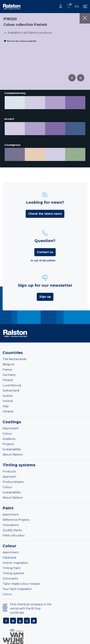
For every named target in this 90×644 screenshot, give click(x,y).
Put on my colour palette (22, 41)
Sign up (45, 292)
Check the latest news (45, 209)
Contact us (45, 247)
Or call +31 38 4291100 (43, 256)
